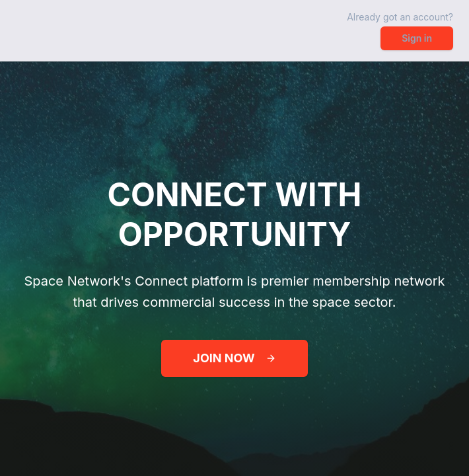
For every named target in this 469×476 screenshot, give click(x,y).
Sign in (417, 38)
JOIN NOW (234, 358)
